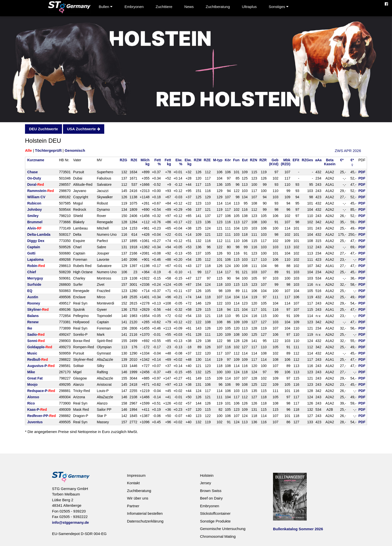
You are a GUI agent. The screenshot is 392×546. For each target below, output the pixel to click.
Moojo (32, 384)
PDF (362, 172)
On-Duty (34, 178)
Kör (228, 160)
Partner (133, 506)
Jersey (205, 483)
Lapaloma (35, 259)
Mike (31, 372)
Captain (34, 247)
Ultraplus (249, 7)
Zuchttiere (164, 7)
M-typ (218, 160)
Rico (31, 403)
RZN (254, 160)
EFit (296, 160)
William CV (36, 197)
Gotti (31, 253)
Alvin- (34, 228)
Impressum (136, 475)
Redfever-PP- (41, 416)
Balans (33, 316)
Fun (236, 160)
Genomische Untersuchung (223, 529)
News (189, 7)
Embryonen (134, 7)
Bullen (106, 7)
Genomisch (75, 150)
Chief (32, 272)
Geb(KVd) (274, 162)
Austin (33, 297)
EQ (30, 291)
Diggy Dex (36, 241)
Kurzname (36, 160)
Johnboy (34, 209)
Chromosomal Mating (218, 536)
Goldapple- (40, 347)
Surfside (34, 284)
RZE (207, 160)
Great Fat (35, 378)
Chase (32, 172)
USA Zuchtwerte (83, 129)
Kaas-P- (37, 409)
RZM (197, 160)
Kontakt (133, 483)
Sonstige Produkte (215, 521)
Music (32, 353)
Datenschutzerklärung (145, 521)
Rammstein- (41, 191)
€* (342, 160)
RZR (263, 160)
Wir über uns (138, 498)
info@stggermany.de (70, 522)
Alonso (33, 397)
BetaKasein (330, 162)
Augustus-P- (41, 366)
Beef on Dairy (211, 498)
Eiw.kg (188, 162)
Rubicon (34, 203)
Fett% (157, 162)
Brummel (35, 222)
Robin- (36, 266)
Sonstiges (279, 7)
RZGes (307, 160)
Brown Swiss (211, 491)
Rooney (34, 303)
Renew (33, 322)
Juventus (35, 422)
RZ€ (134, 160)
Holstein (207, 475)
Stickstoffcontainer (215, 513)
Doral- (36, 184)
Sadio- (36, 334)
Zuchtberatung (218, 7)
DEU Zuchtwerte (43, 129)
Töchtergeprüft (48, 150)
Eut (245, 160)
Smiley (33, 216)
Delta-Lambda (39, 234)
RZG (123, 160)
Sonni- (36, 341)
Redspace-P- (41, 391)
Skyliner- (38, 309)
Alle (28, 150)
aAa (318, 160)
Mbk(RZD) (285, 162)
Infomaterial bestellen (145, 513)
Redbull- (37, 359)
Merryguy (35, 278)
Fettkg (168, 162)
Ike (30, 328)
